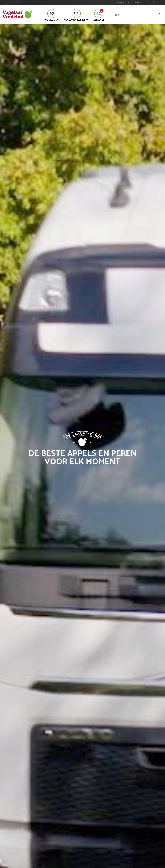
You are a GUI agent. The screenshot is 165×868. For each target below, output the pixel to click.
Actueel (129, 3)
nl (154, 3)
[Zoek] (159, 15)
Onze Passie (50, 20)
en (148, 3)
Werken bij (99, 20)
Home (120, 3)
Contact (139, 3)
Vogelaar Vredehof (75, 20)
